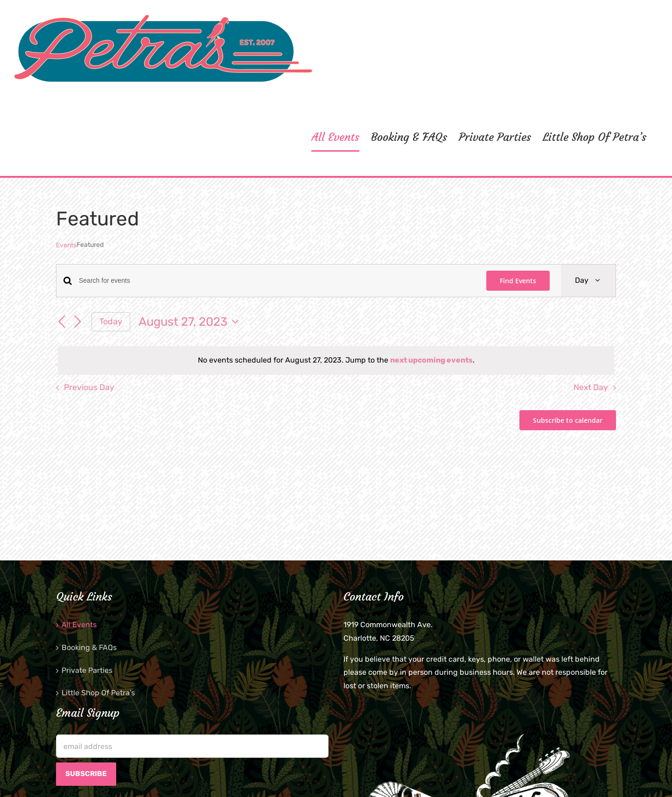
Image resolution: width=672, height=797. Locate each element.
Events (66, 245)
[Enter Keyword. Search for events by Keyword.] (277, 281)
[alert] (336, 360)
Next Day (591, 387)
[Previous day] (62, 322)
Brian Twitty (235, 778)
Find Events (518, 281)
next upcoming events (431, 360)
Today (111, 321)
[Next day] (77, 322)
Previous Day (89, 387)
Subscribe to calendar (568, 420)
